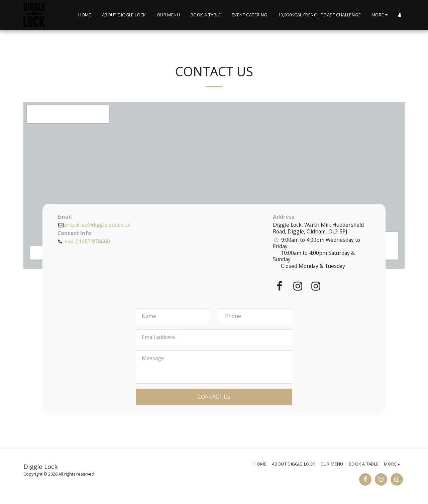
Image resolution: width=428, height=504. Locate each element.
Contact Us (214, 397)
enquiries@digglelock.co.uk (94, 225)
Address (284, 217)
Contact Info (74, 233)
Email (65, 217)
